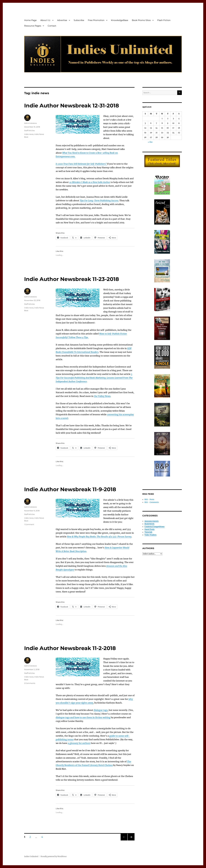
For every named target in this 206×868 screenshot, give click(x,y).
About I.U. (45, 20)
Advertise (62, 20)
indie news (29, 134)
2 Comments (30, 683)
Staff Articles (29, 131)
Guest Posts (150, 529)
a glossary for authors (79, 743)
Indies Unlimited (31, 857)
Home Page (30, 20)
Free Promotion (96, 20)
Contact (52, 26)
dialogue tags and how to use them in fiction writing (83, 717)
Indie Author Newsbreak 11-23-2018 (72, 279)
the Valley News (102, 396)
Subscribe (79, 20)
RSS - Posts (149, 500)
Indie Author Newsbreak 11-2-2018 (70, 648)
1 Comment (29, 524)
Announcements (152, 521)
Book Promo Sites (141, 20)
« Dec (150, 142)
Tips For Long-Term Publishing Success (99, 201)
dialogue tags (101, 710)
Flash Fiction (164, 20)
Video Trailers (150, 535)
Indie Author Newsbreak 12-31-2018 (72, 106)
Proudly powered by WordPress (54, 857)
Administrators (30, 123)
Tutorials (148, 532)
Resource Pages (33, 26)
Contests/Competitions (154, 527)
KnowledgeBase (120, 20)
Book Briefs (149, 524)
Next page (131, 840)
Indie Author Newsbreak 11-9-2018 (70, 489)
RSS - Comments (152, 502)
